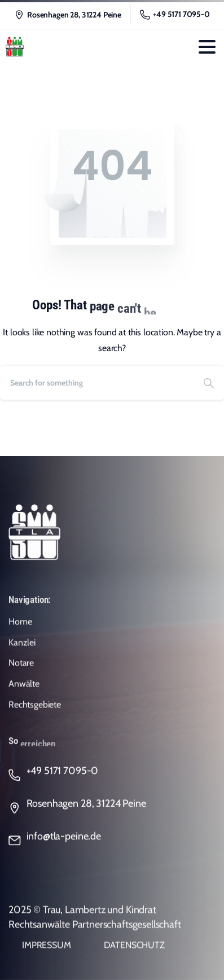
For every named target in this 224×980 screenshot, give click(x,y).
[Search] (97, 383)
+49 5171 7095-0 (175, 14)
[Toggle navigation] (207, 47)
